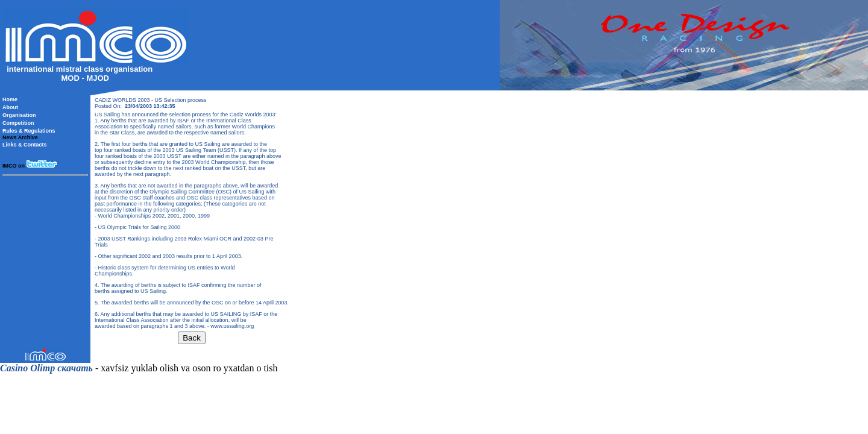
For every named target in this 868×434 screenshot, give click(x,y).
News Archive (20, 137)
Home (10, 99)
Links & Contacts (25, 145)
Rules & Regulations (29, 131)
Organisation (19, 115)
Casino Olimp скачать (46, 368)
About (10, 107)
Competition (18, 123)
